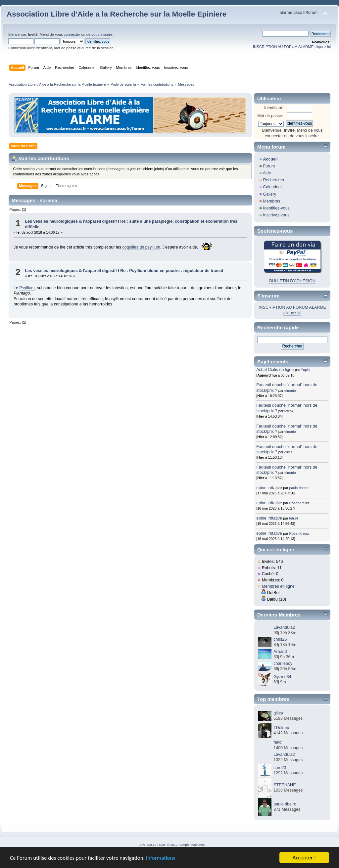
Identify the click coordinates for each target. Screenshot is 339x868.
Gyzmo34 (282, 677)
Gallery (269, 194)
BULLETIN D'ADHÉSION (292, 281)
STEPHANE (285, 785)
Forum (269, 166)
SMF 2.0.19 (148, 845)
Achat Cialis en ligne (275, 370)
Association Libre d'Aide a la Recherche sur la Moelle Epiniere (117, 14)
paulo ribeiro (299, 488)
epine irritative (269, 488)
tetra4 (289, 411)
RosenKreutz (299, 503)
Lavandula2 (284, 627)
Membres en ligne (278, 586)
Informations (161, 858)
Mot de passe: (270, 116)
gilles (288, 452)
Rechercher (273, 180)
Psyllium (27, 288)
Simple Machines (192, 845)
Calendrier (272, 187)
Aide (267, 173)
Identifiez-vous (276, 208)
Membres (271, 201)
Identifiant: (274, 108)
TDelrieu (281, 728)
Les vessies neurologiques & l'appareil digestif (71, 221)
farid (277, 742)
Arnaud (280, 652)
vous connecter (68, 34)
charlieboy (283, 663)
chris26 (280, 639)
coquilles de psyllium (141, 247)
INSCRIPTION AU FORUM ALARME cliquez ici (292, 47)
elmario (290, 390)
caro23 (280, 768)
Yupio (305, 370)
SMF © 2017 (169, 845)
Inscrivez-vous (276, 215)
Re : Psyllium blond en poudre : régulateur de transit (172, 271)
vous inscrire (102, 34)
